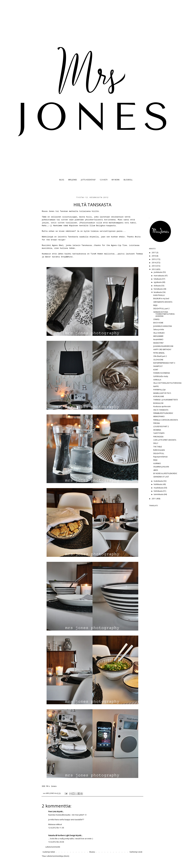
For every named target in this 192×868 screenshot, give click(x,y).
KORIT (156, 370)
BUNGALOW (158, 403)
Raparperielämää (160, 457)
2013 (154, 266)
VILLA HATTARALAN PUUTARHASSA (167, 383)
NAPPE (156, 386)
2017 (154, 253)
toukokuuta (159, 481)
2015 (154, 259)
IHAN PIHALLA (159, 295)
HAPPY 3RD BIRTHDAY (162, 349)
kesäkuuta (158, 292)
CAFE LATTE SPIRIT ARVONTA (165, 440)
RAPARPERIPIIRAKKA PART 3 (164, 363)
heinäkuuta (158, 289)
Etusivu (92, 852)
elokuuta (157, 286)
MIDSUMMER (158, 336)
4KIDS (156, 470)
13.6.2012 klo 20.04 (56, 842)
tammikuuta (159, 494)
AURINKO (157, 463)
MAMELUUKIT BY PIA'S (162, 393)
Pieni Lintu (52, 812)
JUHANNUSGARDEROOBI (163, 346)
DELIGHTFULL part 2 (161, 309)
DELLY (156, 443)
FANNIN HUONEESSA (162, 373)
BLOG (62, 180)
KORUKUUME (159, 396)
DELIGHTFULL (159, 453)
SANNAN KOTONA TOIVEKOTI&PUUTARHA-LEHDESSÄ (164, 314)
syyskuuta (158, 282)
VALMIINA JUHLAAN (161, 467)
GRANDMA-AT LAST (161, 477)
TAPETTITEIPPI (159, 433)
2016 (154, 256)
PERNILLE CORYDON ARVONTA (166, 420)
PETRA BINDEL (159, 353)
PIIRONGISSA (158, 437)
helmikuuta (158, 491)
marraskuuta (159, 276)
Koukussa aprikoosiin (162, 406)
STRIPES (156, 319)
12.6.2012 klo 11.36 (56, 828)
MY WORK (116, 180)
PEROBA (157, 423)
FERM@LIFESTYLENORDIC (163, 413)
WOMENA (157, 430)
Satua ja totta (159, 329)
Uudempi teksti (49, 852)
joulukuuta (158, 272)
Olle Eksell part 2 (160, 356)
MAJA (155, 305)
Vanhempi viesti (136, 852)
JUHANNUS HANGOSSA (163, 326)
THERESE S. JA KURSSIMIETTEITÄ (166, 400)
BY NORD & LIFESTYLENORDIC (165, 473)
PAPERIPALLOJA (159, 390)
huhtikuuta (158, 484)
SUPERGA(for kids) (161, 376)
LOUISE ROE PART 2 (161, 426)
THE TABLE (158, 447)
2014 (154, 263)
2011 (154, 499)
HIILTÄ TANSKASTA (161, 410)
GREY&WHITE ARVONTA (163, 302)
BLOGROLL (128, 180)
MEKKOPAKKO (159, 416)
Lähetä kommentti (53, 847)
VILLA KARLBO (159, 333)
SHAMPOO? (158, 366)
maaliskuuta (159, 488)
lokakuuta (158, 279)
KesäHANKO (158, 339)
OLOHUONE (158, 360)
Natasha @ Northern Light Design (62, 835)
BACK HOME (158, 323)
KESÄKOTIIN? (158, 343)
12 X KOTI (104, 180)
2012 (154, 269)
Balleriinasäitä (159, 450)
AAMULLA (157, 380)
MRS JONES (73, 180)
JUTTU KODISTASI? (88, 180)
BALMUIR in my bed (161, 299)
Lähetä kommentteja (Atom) (58, 856)
